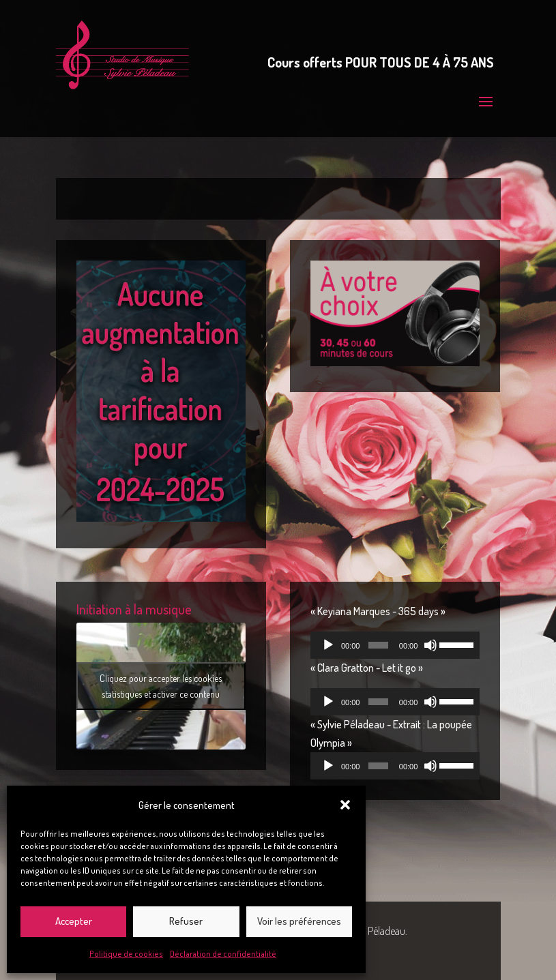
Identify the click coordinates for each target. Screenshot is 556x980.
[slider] (378, 645)
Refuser (186, 921)
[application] (395, 645)
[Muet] (430, 645)
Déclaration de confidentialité (223, 954)
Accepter (74, 921)
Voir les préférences (299, 921)
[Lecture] (328, 645)
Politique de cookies (126, 954)
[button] (345, 805)
